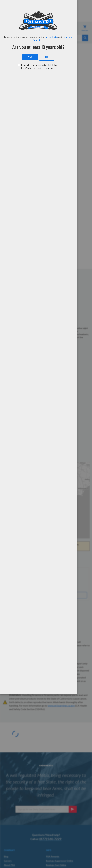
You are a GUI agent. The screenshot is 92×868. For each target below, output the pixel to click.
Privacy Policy (51, 37)
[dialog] (46, 434)
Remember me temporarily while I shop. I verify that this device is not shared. (40, 67)
